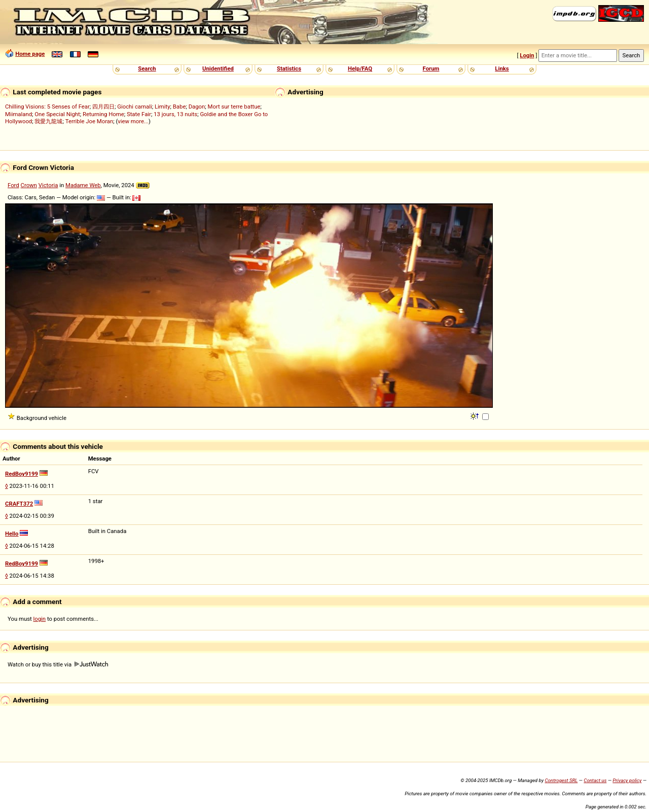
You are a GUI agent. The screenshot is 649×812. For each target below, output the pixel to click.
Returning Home (103, 114)
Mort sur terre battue (234, 107)
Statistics (289, 68)
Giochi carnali (135, 107)
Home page (30, 54)
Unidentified (218, 68)
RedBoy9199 (22, 474)
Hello (12, 534)
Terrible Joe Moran (89, 121)
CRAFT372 (19, 504)
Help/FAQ (360, 68)
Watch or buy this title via (58, 664)
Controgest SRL (561, 780)
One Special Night (57, 114)
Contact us (595, 780)
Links (502, 68)
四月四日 (103, 107)
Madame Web (83, 185)
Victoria (48, 185)
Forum (431, 68)
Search (147, 68)
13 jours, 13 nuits (175, 114)
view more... (133, 121)
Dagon (197, 107)
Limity (163, 107)
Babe (179, 107)
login (40, 619)
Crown (29, 185)
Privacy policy (627, 780)
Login (527, 55)
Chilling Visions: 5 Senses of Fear (47, 107)
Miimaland (19, 114)
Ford (13, 185)
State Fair (139, 114)
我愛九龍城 (48, 121)
